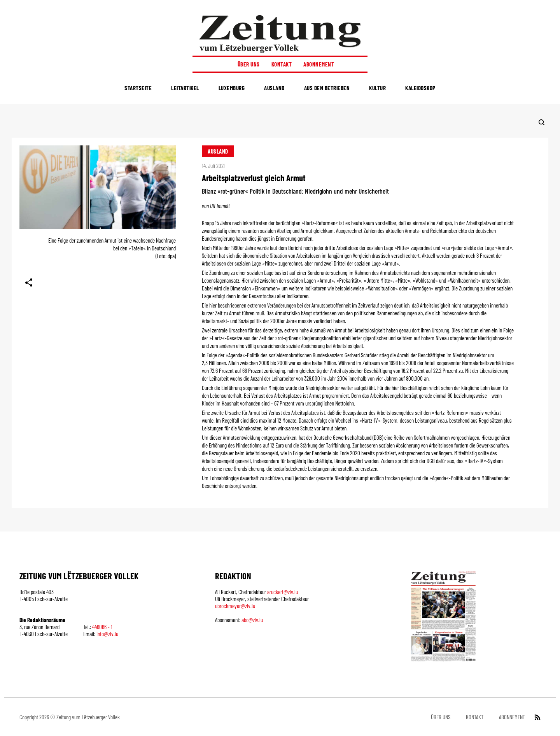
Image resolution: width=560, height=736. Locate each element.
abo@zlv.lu (252, 620)
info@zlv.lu (107, 634)
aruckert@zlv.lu (283, 592)
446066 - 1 (102, 627)
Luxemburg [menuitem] (232, 88)
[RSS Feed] (537, 717)
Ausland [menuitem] (274, 88)
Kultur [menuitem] (377, 88)
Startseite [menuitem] (138, 88)
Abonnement (319, 64)
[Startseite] (280, 34)
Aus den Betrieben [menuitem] (327, 88)
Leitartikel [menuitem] (185, 88)
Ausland (218, 151)
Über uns (249, 64)
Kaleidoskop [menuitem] (420, 88)
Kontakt (282, 64)
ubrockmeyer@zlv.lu (235, 606)
